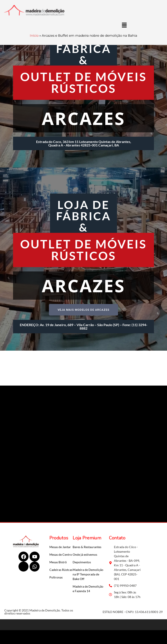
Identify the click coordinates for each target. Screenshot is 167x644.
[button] (124, 25)
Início (34, 35)
